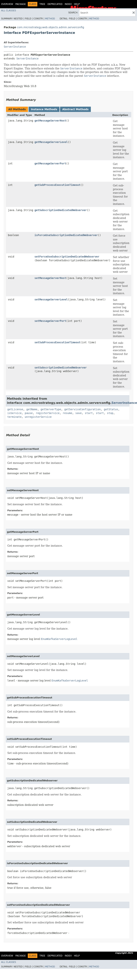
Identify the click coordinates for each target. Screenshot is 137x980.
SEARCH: (73, 13)
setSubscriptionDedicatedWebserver (61, 368)
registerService (48, 413)
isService (14, 413)
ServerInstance (15, 47)
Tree (42, 4)
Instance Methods (44, 109)
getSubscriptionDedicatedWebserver (61, 210)
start (89, 413)
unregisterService (38, 417)
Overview (7, 4)
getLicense (15, 409)
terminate (14, 417)
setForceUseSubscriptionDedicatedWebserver (67, 257)
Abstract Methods (75, 109)
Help (77, 4)
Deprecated (55, 4)
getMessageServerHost (50, 121)
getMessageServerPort (50, 163)
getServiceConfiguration (82, 409)
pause (29, 413)
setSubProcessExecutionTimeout (57, 342)
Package (21, 4)
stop (110, 413)
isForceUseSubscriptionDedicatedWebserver (66, 235)
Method (50, 19)
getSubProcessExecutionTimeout (57, 185)
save (78, 413)
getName (32, 409)
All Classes (9, 11)
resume (67, 413)
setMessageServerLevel (51, 299)
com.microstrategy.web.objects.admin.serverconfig (50, 27)
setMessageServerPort (50, 321)
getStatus (111, 409)
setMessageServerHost (50, 278)
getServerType (51, 409)
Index (68, 4)
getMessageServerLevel (51, 142)
